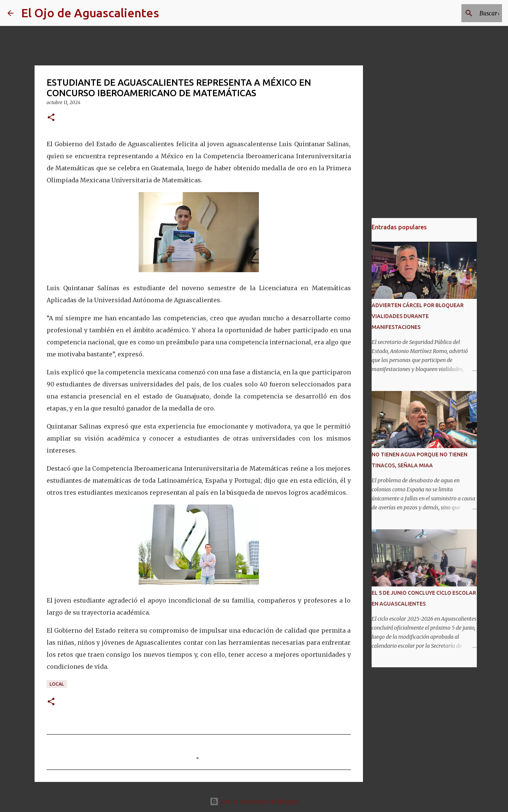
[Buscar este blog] (463, 13)
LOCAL (57, 684)
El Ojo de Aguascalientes (90, 13)
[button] (51, 118)
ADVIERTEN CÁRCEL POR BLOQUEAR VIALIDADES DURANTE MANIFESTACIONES (418, 316)
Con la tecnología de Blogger (254, 801)
